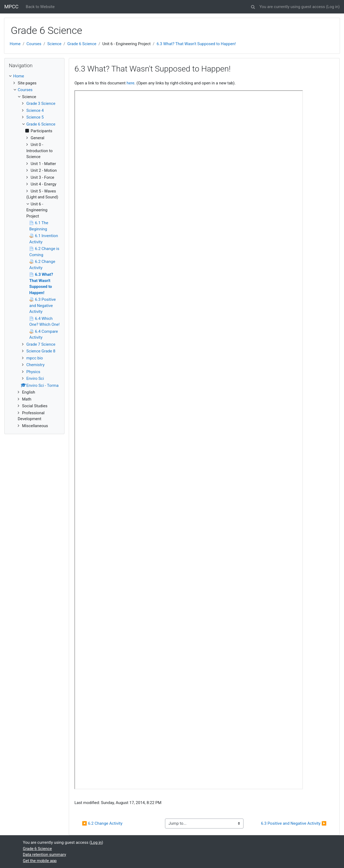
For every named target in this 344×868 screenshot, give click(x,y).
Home (15, 44)
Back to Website (40, 7)
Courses (34, 44)
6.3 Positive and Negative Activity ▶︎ (294, 823)
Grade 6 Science (82, 44)
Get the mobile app (40, 861)
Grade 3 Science (41, 103)
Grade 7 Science (41, 344)
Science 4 (35, 110)
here (130, 83)
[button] (253, 6)
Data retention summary (44, 855)
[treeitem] (34, 76)
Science (54, 44)
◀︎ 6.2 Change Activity (102, 823)
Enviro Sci (35, 378)
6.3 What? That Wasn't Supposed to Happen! (196, 44)
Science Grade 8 (41, 351)
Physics (33, 372)
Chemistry (35, 365)
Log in (333, 7)
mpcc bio (35, 358)
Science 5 (35, 117)
